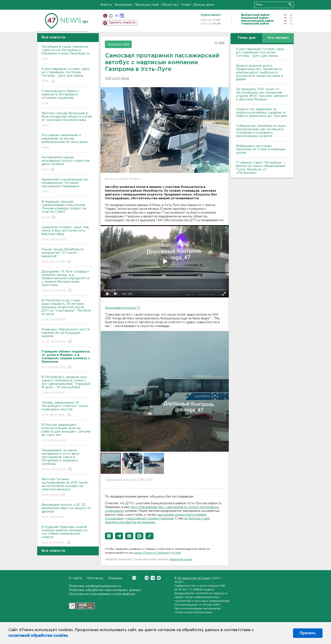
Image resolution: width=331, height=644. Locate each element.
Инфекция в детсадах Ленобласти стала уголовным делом (261, 149)
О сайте (75, 578)
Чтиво (186, 5)
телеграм (116, 16)
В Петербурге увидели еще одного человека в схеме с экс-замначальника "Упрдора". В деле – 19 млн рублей (67, 385)
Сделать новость (122, 23)
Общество (170, 5)
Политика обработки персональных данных (105, 590)
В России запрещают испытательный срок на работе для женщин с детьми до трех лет (67, 433)
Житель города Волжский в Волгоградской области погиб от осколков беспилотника (67, 120)
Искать (290, 4)
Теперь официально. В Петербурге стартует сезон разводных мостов (67, 409)
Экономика (123, 5)
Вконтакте (134, 578)
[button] (109, 536)
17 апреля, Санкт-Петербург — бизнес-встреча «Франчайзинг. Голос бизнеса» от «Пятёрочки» (261, 168)
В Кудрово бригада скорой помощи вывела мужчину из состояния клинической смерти (67, 535)
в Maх (177, 553)
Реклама (115, 578)
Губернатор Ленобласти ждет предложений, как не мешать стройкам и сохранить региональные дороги (261, 131)
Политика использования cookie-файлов (102, 594)
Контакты (95, 578)
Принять (308, 633)
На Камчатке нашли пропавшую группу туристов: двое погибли (67, 164)
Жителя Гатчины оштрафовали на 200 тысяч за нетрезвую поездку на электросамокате (67, 487)
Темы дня (246, 38)
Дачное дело (204, 5)
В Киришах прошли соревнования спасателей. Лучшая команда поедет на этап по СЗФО (67, 210)
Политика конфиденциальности (95, 586)
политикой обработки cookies (38, 636)
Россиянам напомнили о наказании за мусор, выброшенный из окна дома (67, 142)
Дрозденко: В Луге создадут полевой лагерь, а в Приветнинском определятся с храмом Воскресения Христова (67, 281)
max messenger (122, 16)
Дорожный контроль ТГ (123, 308)
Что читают (278, 38)
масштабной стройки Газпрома (150, 519)
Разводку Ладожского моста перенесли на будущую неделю (67, 336)
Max (159, 578)
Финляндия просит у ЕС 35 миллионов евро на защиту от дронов (67, 511)
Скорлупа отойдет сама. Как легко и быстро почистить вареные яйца (67, 234)
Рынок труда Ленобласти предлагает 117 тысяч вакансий (67, 256)
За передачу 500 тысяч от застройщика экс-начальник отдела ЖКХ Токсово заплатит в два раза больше (262, 94)
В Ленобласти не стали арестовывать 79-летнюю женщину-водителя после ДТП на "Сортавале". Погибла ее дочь (67, 310)
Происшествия (147, 5)
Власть (106, 5)
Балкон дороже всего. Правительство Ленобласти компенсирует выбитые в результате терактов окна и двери (259, 73)
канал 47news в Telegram (152, 553)
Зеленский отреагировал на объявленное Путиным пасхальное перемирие (67, 186)
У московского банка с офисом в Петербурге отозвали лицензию (67, 97)
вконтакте (111, 16)
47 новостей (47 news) (194, 578)
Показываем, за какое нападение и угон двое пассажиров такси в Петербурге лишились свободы (67, 460)
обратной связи (181, 559)
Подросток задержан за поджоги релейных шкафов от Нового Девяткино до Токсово (261, 113)
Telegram (153, 578)
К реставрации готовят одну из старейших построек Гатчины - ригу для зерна (67, 75)
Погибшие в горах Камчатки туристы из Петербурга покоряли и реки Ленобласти (67, 53)
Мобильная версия (105, 16)
